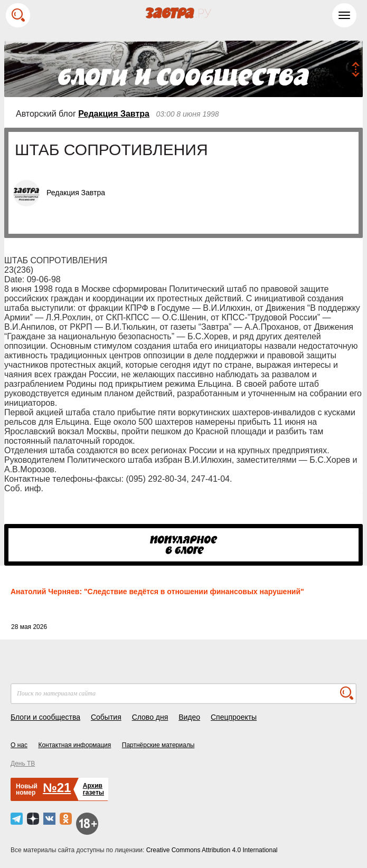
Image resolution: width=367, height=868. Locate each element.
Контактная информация (74, 745)
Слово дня (150, 717)
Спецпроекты (234, 717)
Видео (189, 717)
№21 (57, 788)
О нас (19, 745)
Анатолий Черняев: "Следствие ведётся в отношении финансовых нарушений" (157, 592)
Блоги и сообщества (45, 717)
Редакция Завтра (114, 114)
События (106, 717)
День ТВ (23, 764)
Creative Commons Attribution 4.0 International (212, 850)
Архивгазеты (93, 789)
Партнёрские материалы (158, 745)
